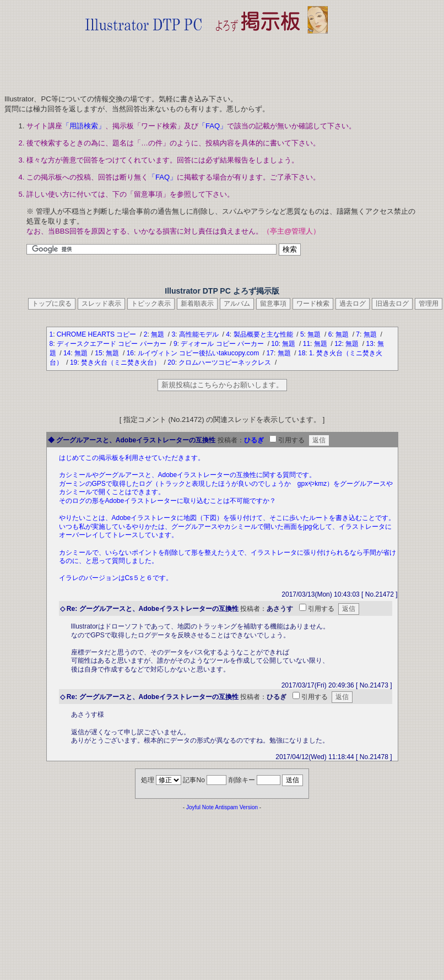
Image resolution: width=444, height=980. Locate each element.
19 (74, 362)
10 (275, 344)
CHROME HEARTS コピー (98, 334)
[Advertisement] (207, 61)
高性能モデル (200, 334)
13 (370, 344)
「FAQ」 (213, 126)
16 (130, 353)
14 (67, 353)
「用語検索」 (84, 126)
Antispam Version (236, 807)
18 (302, 353)
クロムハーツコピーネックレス (226, 362)
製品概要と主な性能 (264, 334)
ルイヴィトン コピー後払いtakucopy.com (199, 353)
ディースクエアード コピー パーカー (112, 344)
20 (171, 362)
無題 (158, 334)
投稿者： (231, 440)
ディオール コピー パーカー (223, 344)
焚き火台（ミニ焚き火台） (121, 362)
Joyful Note (200, 807)
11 (307, 344)
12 (338, 344)
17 (270, 353)
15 (98, 353)
